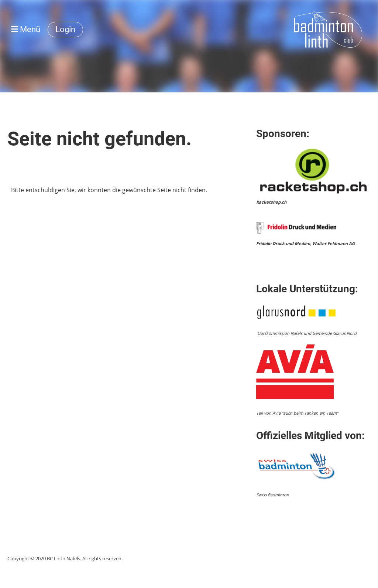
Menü (26, 29)
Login (65, 29)
